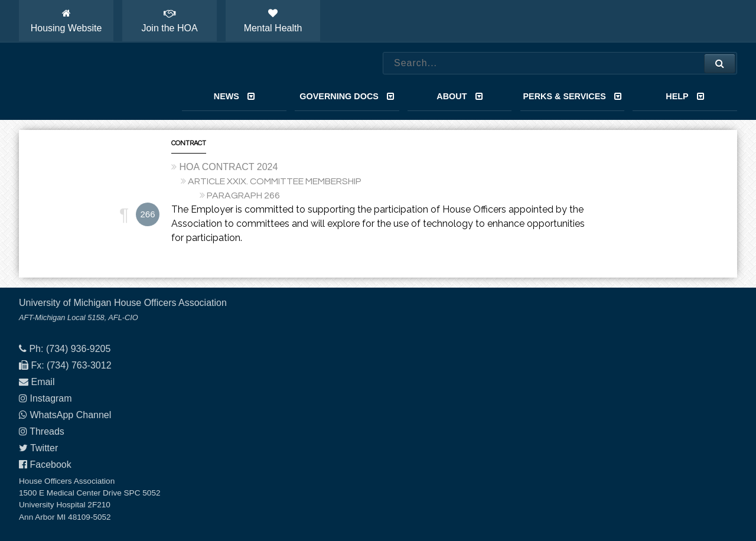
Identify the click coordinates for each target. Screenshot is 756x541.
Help (685, 96)
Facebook (50, 465)
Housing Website (66, 21)
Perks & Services (572, 96)
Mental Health (273, 21)
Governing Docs (347, 96)
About (460, 96)
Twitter (44, 448)
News (234, 96)
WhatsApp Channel (70, 415)
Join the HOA (169, 21)
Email (43, 382)
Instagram (50, 398)
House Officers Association (87, 82)
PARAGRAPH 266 (243, 195)
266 (147, 214)
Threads (47, 431)
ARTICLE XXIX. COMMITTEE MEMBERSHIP (275, 181)
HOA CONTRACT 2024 (228, 167)
